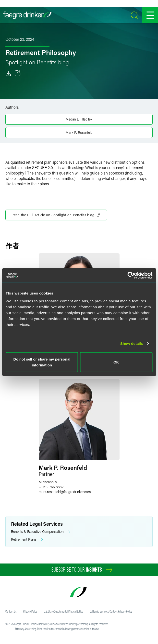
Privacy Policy (30, 611)
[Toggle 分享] (18, 73)
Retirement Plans (27, 540)
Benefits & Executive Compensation (41, 532)
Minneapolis (48, 482)
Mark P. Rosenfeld (79, 132)
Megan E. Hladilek (79, 119)
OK (116, 362)
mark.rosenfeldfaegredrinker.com (65, 492)
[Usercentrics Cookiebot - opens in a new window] (131, 275)
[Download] (8, 73)
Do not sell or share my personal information (42, 362)
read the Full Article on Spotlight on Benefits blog (56, 215)
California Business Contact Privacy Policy (111, 611)
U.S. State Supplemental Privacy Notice (63, 611)
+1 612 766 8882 (51, 487)
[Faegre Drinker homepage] (27, 15)
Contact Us (11, 611)
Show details (132, 343)
